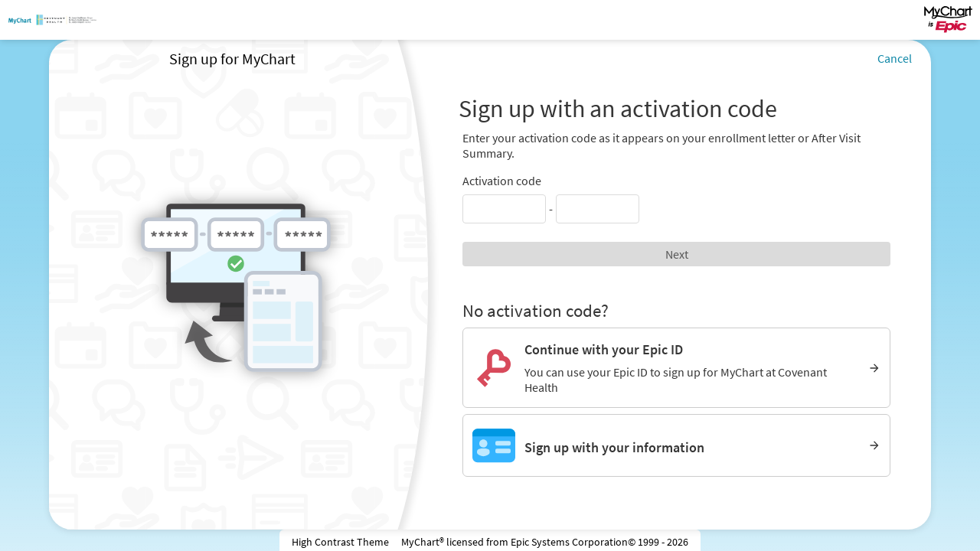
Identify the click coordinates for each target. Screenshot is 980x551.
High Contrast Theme (340, 542)
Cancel (895, 58)
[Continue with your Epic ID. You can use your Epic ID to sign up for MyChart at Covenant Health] (676, 368)
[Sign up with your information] (676, 445)
